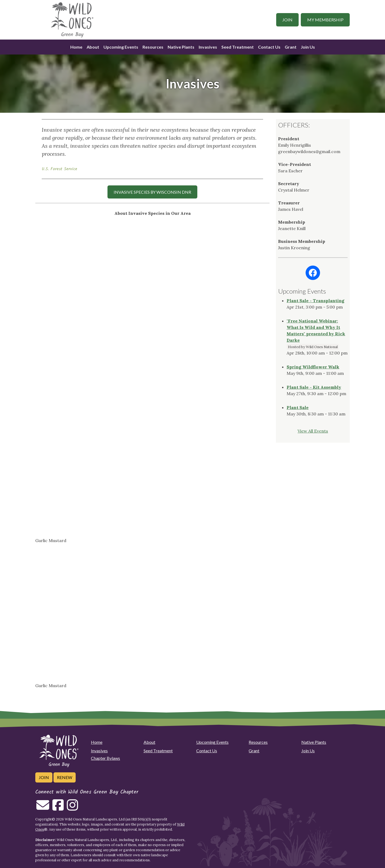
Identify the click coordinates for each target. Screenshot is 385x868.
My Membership (325, 20)
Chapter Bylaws (105, 758)
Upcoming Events (121, 47)
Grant (291, 47)
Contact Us (269, 47)
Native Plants (181, 47)
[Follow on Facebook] (58, 808)
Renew (65, 777)
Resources (153, 47)
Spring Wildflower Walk (313, 367)
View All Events (313, 431)
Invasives (208, 47)
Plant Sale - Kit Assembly (314, 387)
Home (76, 47)
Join (287, 20)
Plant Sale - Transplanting (315, 301)
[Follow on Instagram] (72, 808)
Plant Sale (298, 407)
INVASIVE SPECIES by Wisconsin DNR (152, 192)
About (93, 47)
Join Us (308, 47)
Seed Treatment (238, 47)
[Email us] (43, 808)
